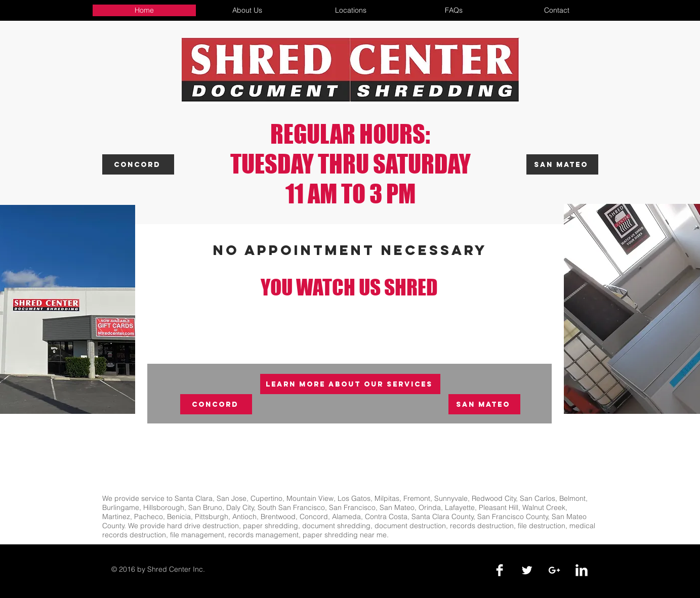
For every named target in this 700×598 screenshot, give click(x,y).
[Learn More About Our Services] (350, 384)
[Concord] (138, 164)
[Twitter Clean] (527, 570)
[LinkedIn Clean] (582, 570)
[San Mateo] (562, 164)
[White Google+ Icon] (554, 570)
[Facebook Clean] (500, 570)
